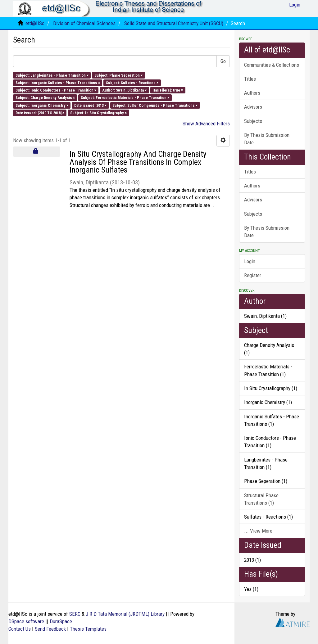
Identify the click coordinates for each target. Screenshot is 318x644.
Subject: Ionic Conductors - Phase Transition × (56, 90)
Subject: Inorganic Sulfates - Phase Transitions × (58, 82)
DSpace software (26, 621)
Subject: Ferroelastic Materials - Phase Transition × (125, 98)
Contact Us (20, 629)
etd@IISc (35, 23)
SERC (75, 614)
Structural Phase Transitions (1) (261, 499)
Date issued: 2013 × (90, 105)
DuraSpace (61, 621)
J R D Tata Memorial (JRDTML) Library (125, 614)
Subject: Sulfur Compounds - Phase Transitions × (155, 105)
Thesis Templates (88, 629)
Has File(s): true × (168, 90)
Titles (250, 79)
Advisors (253, 107)
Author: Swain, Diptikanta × (124, 90)
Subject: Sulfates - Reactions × (132, 82)
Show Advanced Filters (206, 124)
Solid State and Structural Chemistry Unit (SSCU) (174, 23)
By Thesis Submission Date (267, 139)
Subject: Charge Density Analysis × (45, 98)
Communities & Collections (272, 65)
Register (253, 275)
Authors (252, 93)
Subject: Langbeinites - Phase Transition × (52, 75)
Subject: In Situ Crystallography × (98, 113)
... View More (258, 531)
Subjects (253, 121)
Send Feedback (50, 629)
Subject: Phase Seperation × (118, 75)
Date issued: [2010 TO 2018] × (40, 113)
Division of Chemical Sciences (84, 23)
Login (250, 261)
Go (223, 61)
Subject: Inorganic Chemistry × (42, 105)
